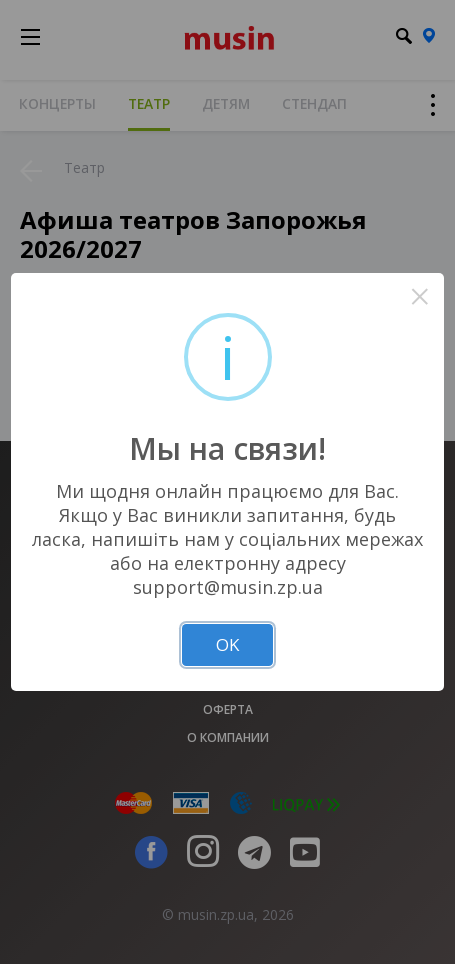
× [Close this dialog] (419, 296)
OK (227, 644)
